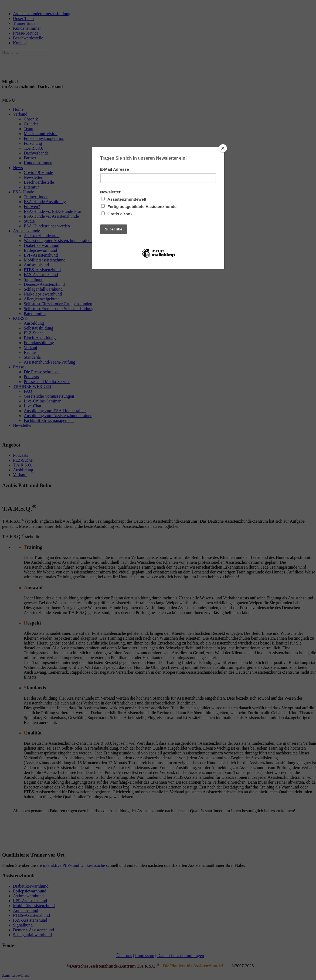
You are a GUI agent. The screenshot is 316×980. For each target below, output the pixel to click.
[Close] (223, 148)
